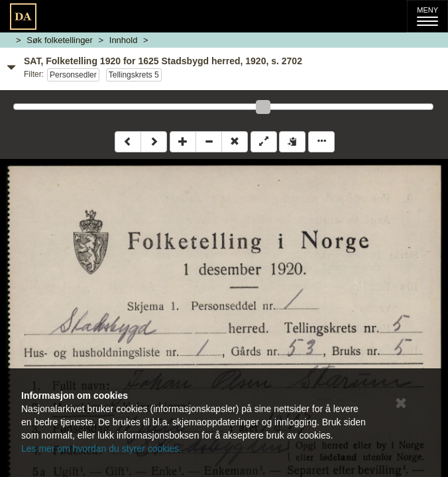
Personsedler (73, 75)
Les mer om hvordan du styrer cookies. (101, 449)
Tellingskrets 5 (134, 75)
